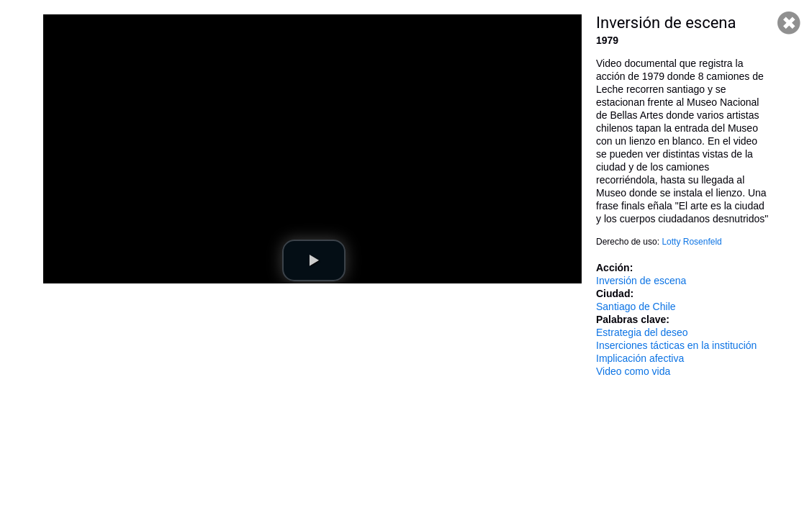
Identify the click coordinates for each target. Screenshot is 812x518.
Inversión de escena (641, 281)
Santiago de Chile (636, 306)
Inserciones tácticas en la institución (676, 345)
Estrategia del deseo (642, 332)
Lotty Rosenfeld (691, 242)
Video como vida (633, 371)
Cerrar (789, 23)
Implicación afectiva (640, 358)
